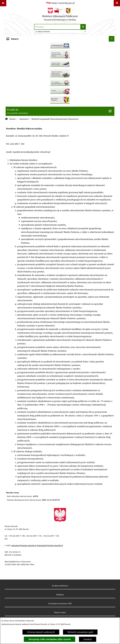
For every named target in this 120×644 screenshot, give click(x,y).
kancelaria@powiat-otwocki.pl (50, 545)
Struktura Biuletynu (60, 586)
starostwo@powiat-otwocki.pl (24, 545)
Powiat (12, 119)
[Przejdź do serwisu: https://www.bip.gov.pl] (60, 3)
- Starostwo (24, 119)
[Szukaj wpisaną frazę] (83, 27)
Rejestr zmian (60, 612)
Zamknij (88, 639)
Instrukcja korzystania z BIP (60, 604)
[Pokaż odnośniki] (3, 3)
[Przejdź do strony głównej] (60, 15)
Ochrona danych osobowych (41, 632)
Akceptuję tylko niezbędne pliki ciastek (49, 639)
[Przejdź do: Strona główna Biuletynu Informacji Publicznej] (6, 119)
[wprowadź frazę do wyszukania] (57, 27)
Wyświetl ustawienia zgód (80, 632)
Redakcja (60, 595)
